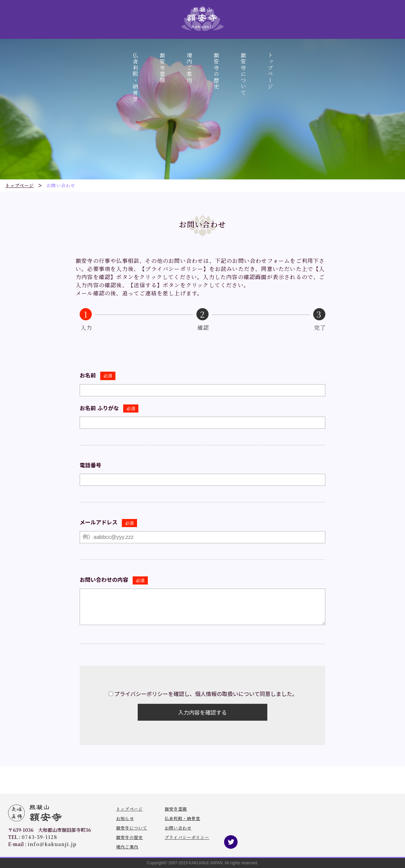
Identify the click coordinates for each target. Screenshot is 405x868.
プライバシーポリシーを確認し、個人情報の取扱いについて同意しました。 (206, 694)
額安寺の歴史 (216, 71)
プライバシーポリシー (187, 837)
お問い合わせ (178, 828)
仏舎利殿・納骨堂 (135, 77)
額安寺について (243, 74)
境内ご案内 (189, 68)
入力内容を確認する (202, 713)
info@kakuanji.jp (52, 844)
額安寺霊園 (162, 68)
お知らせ (125, 818)
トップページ (270, 71)
